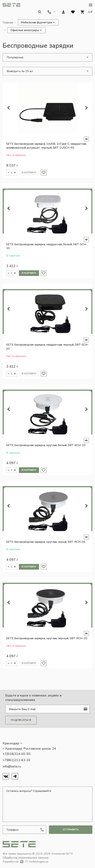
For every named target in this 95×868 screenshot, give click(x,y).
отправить (71, 830)
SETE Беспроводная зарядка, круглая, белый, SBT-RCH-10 (46, 445)
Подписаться (21, 720)
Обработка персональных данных (26, 858)
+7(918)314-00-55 (17, 754)
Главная (8, 22)
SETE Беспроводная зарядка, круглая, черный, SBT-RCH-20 (47, 638)
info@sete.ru (12, 766)
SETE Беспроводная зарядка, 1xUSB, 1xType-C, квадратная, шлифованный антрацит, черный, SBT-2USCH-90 (46, 146)
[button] (91, 5)
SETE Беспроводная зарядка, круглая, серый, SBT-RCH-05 (46, 542)
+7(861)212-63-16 (17, 760)
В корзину (29, 173)
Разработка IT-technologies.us (26, 862)
